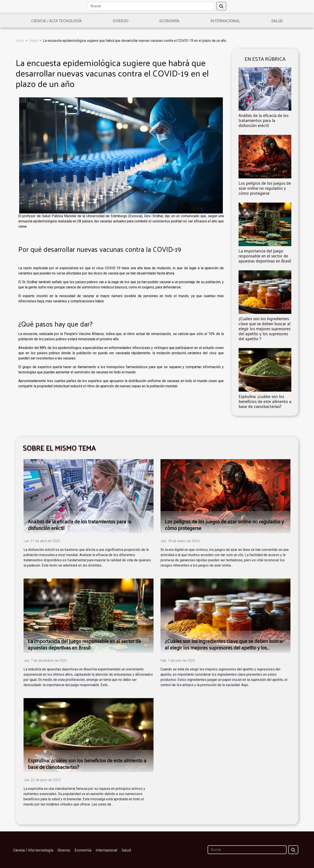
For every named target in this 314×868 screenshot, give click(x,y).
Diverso (121, 21)
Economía (169, 21)
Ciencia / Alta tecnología (56, 21)
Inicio (20, 41)
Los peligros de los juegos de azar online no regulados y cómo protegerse (265, 188)
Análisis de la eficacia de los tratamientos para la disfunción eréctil (264, 120)
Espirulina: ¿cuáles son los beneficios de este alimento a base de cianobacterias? (265, 401)
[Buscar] (151, 6)
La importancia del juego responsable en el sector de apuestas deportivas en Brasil (265, 256)
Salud (277, 21)
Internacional (225, 21)
